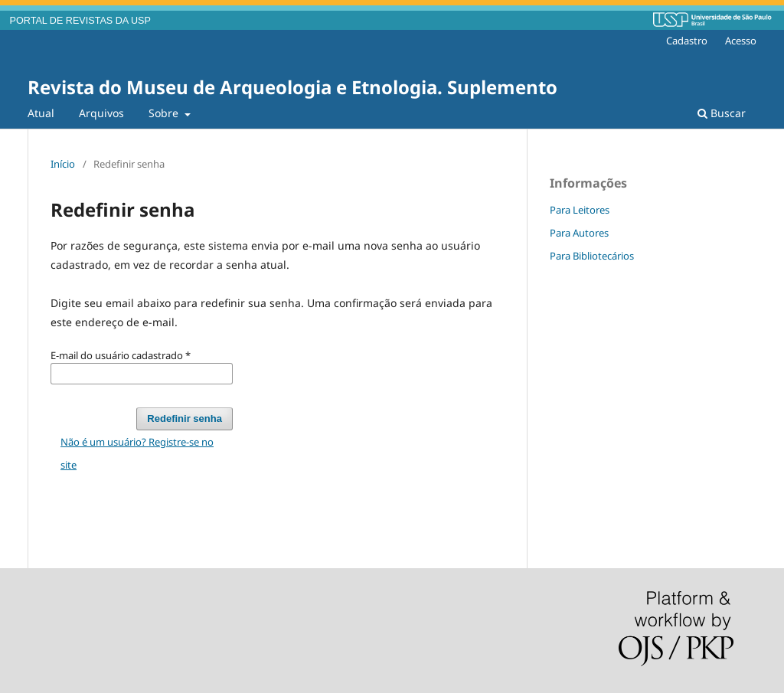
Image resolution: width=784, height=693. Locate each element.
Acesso (741, 41)
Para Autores (579, 233)
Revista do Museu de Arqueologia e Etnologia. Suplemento (292, 87)
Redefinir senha (185, 418)
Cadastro (687, 41)
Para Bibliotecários (592, 256)
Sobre (165, 113)
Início (63, 164)
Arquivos (101, 113)
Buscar (722, 113)
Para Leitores (580, 210)
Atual (41, 113)
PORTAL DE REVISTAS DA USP (80, 21)
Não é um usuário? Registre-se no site (137, 453)
